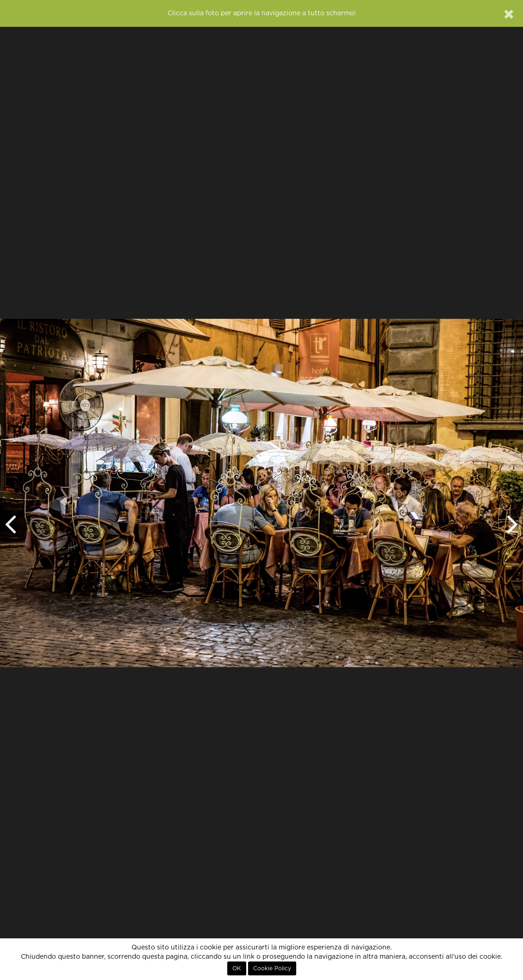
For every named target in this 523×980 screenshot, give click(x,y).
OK (237, 968)
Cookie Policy (272, 968)
